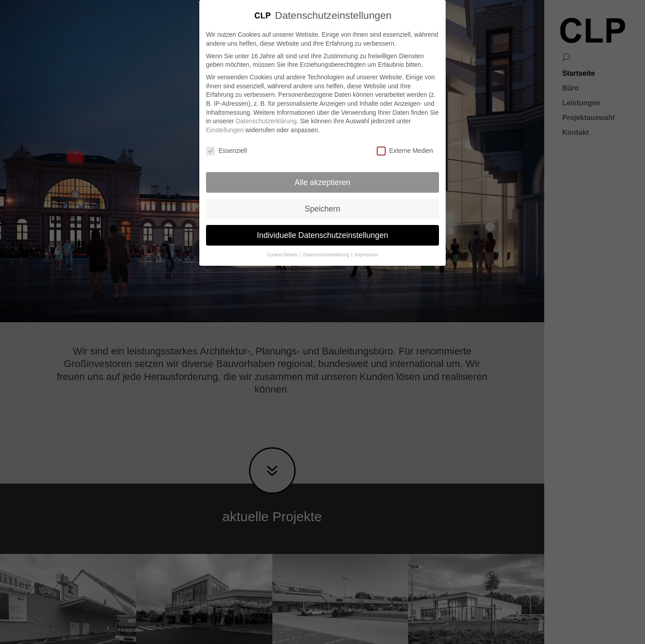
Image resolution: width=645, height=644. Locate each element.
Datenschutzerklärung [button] (327, 246)
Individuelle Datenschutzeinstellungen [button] (323, 226)
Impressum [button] (366, 246)
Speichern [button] (323, 199)
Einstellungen (225, 121)
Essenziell (226, 142)
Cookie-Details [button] (283, 246)
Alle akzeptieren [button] (323, 173)
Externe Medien (405, 142)
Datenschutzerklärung (266, 112)
